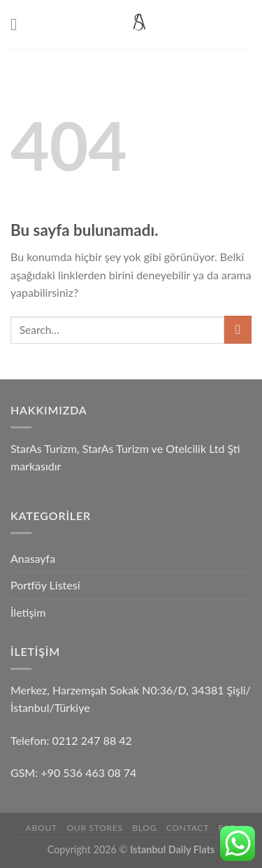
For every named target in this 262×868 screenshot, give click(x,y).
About (42, 828)
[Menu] (19, 24)
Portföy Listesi (45, 585)
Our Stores (94, 828)
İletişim (28, 612)
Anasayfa (33, 558)
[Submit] (238, 329)
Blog (144, 828)
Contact (188, 828)
